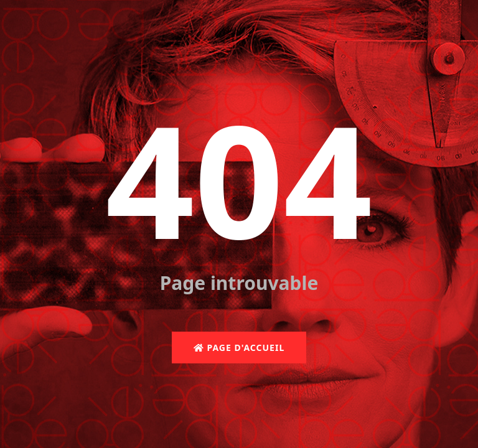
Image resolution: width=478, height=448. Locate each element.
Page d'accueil (239, 348)
